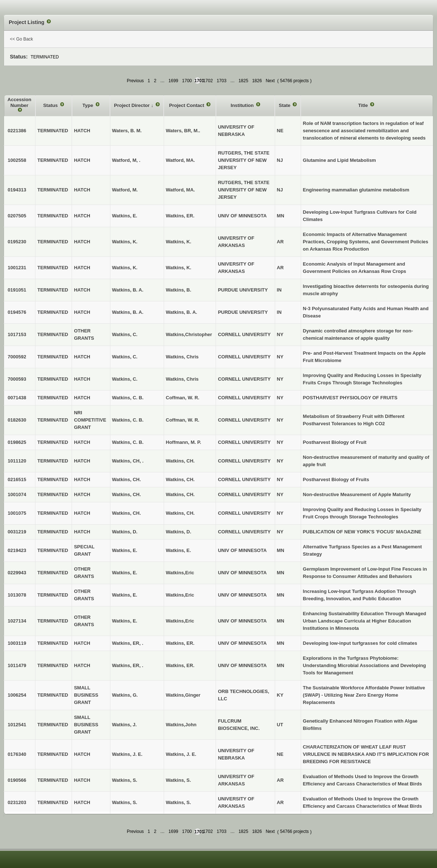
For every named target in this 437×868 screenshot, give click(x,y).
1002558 (17, 160)
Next (270, 81)
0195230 (17, 242)
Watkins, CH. (180, 461)
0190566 (17, 780)
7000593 (17, 379)
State (285, 105)
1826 (257, 81)
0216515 (17, 479)
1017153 (17, 334)
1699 (173, 81)
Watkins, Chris (182, 357)
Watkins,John (181, 725)
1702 (208, 81)
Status (51, 105)
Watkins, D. (179, 532)
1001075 (17, 513)
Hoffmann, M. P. (184, 442)
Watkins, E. (178, 550)
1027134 (17, 621)
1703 (222, 81)
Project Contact (187, 105)
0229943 (17, 573)
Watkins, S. (178, 780)
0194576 (17, 312)
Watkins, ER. (180, 216)
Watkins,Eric (180, 573)
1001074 (17, 494)
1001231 (17, 268)
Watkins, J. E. (181, 754)
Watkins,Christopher (189, 334)
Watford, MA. (180, 160)
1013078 (17, 595)
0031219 (17, 532)
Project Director (132, 105)
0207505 (17, 216)
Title (364, 105)
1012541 (17, 725)
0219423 (17, 550)
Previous (135, 81)
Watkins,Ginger (183, 695)
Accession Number (20, 102)
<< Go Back (21, 39)
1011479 (17, 665)
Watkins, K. (179, 242)
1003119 (17, 643)
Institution (243, 105)
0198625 (17, 442)
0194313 (17, 190)
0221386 (17, 131)
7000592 (17, 357)
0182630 (17, 420)
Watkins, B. (179, 290)
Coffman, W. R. (183, 398)
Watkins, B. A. (182, 312)
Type (89, 105)
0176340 (17, 754)
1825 (244, 81)
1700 (187, 81)
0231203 (17, 802)
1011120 (17, 461)
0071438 (17, 398)
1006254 (17, 695)
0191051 (17, 290)
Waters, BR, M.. (183, 131)
